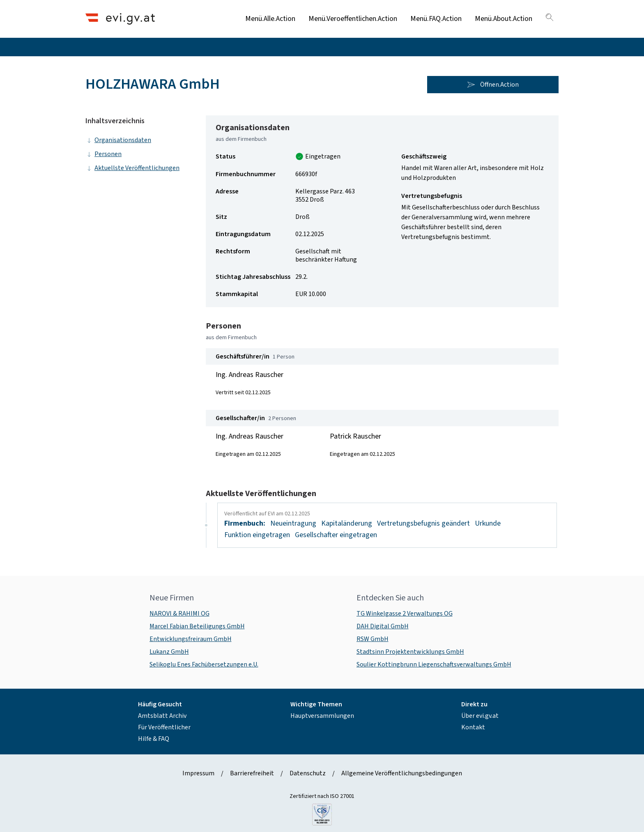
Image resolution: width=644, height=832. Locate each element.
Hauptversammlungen (322, 716)
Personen (103, 154)
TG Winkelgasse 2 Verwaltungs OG (405, 614)
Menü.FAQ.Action (436, 19)
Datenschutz (308, 773)
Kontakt (473, 727)
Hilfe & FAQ (154, 739)
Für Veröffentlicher (164, 727)
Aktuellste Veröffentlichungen (132, 168)
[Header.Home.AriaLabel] (120, 19)
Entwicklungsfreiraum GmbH (191, 639)
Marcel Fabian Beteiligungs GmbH (197, 626)
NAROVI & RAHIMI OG (179, 614)
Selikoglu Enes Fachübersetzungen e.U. (204, 664)
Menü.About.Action (504, 19)
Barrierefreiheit (252, 773)
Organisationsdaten (118, 140)
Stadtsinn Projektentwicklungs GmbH (410, 652)
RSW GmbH (373, 639)
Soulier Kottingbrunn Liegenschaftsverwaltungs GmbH (434, 664)
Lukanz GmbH (169, 652)
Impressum (198, 773)
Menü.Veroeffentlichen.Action (353, 19)
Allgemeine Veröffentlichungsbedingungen (402, 773)
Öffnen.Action (493, 85)
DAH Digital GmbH (383, 626)
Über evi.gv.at (480, 716)
